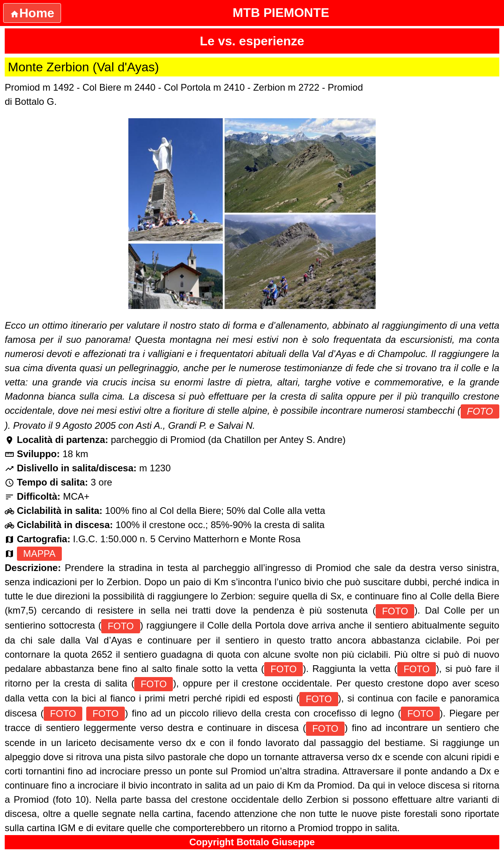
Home (32, 13)
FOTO (480, 411)
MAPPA (39, 554)
